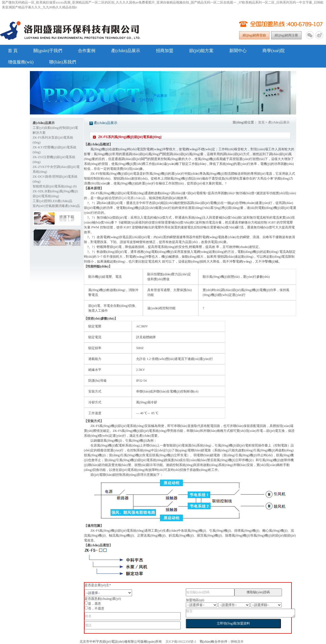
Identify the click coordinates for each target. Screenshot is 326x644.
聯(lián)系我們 (63, 62)
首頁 (261, 122)
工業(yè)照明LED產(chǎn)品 (52, 201)
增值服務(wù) (21, 62)
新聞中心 (238, 51)
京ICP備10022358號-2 (181, 642)
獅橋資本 (237, 642)
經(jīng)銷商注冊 (286, 35)
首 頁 (13, 51)
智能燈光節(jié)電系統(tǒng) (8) (55, 186)
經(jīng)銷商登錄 (254, 35)
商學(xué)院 (274, 51)
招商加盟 (165, 51)
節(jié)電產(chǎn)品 (132, 198)
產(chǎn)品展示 (126, 51)
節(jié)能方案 (201, 51)
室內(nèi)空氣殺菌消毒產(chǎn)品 (56, 206)
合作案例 (87, 51)
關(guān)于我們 (48, 51)
